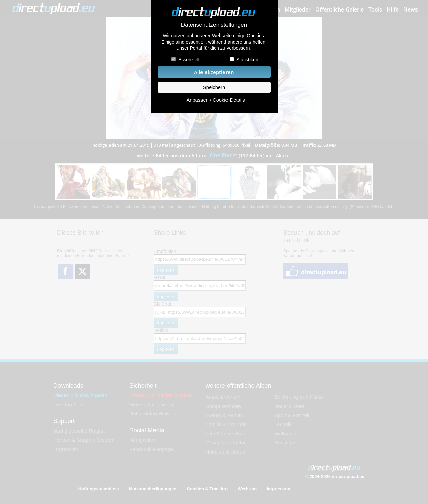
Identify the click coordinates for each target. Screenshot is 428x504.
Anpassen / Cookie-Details (216, 100)
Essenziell (189, 60)
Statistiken (247, 60)
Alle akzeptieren (214, 72)
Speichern (214, 87)
